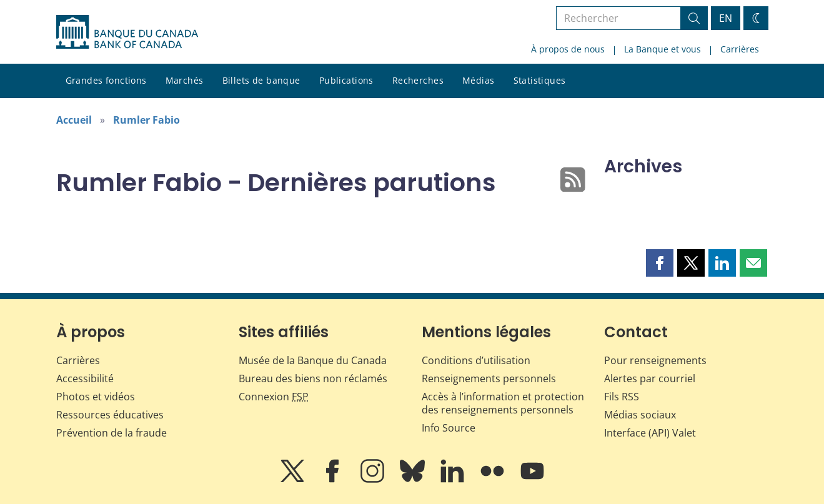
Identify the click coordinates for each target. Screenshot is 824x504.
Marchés (185, 80)
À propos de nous (568, 49)
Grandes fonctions (106, 80)
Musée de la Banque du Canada (313, 360)
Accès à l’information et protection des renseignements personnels (503, 403)
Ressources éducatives (110, 415)
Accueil (74, 120)
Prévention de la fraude (112, 433)
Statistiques (540, 80)
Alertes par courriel (650, 378)
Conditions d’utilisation (476, 360)
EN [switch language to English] (726, 18)
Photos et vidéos (96, 397)
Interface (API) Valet (650, 433)
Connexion (274, 397)
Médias (479, 80)
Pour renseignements (655, 360)
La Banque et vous (663, 49)
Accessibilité (85, 378)
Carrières (740, 49)
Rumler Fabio (146, 120)
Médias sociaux (640, 415)
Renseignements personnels (489, 378)
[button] (660, 263)
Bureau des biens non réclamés (313, 378)
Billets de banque (261, 80)
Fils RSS (622, 397)
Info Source (449, 428)
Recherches (418, 80)
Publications (346, 80)
